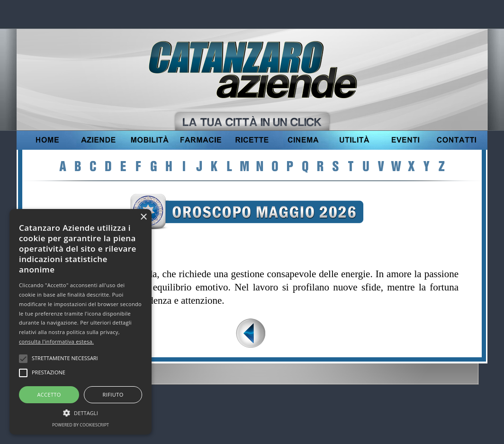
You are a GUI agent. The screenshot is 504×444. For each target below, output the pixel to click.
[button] (81, 412)
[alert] (81, 322)
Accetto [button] (49, 394)
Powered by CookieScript (81, 425)
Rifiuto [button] (113, 394)
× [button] (143, 217)
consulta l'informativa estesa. (56, 341)
